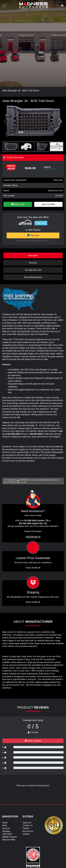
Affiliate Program (10, 837)
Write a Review (33, 741)
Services (6, 828)
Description (33, 255)
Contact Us (28, 825)
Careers (26, 834)
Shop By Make (9, 840)
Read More (33, 568)
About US (27, 823)
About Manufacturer (33, 277)
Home (5, 823)
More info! (58, 180)
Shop (5, 825)
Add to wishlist (48, 204)
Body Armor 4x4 (55, 191)
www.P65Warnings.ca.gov (15, 482)
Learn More (41, 223)
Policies (26, 828)
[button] (60, 121)
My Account (28, 831)
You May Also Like (33, 270)
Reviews (33, 263)
